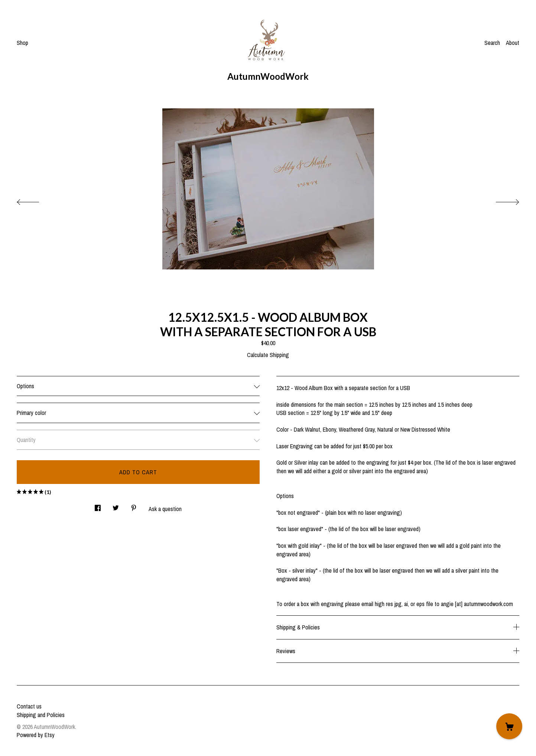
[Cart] (509, 726)
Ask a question (165, 509)
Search (492, 43)
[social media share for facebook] (98, 506)
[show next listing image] (501, 200)
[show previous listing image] (35, 200)
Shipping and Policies (41, 715)
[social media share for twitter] (116, 506)
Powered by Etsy (36, 735)
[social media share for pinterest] (134, 506)
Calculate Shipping (268, 355)
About (513, 43)
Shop (22, 43)
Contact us (29, 706)
